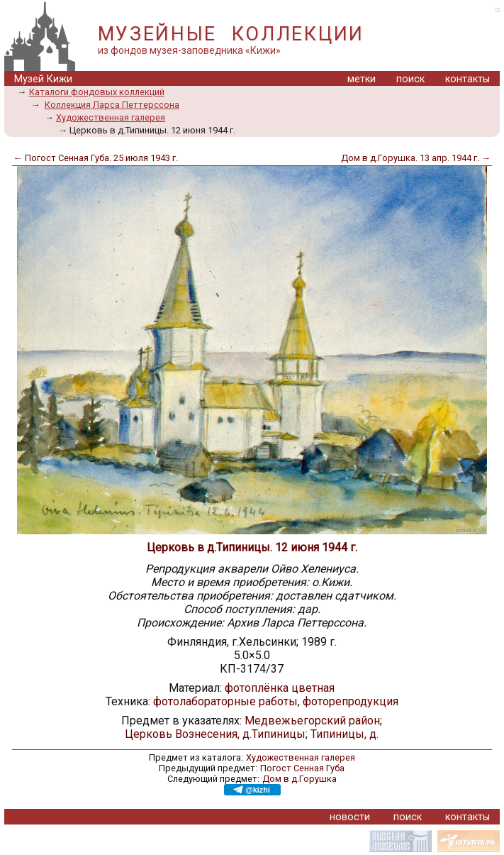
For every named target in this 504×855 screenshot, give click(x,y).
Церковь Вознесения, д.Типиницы (215, 734)
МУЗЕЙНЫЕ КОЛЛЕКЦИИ (231, 34)
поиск (410, 79)
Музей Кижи (43, 79)
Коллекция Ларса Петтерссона (112, 105)
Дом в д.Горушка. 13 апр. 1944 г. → (416, 158)
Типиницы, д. (345, 734)
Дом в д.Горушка (299, 779)
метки (362, 79)
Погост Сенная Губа (302, 768)
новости (350, 817)
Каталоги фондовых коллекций (97, 92)
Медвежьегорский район (312, 721)
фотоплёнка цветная (280, 688)
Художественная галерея (111, 117)
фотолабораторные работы (225, 701)
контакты (467, 79)
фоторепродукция (351, 701)
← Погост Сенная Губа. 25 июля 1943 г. (96, 158)
